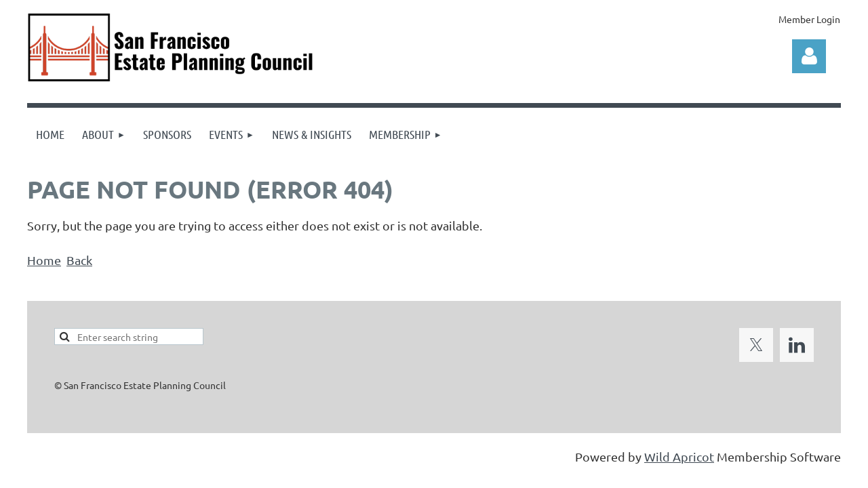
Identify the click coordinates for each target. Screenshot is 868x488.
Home (44, 260)
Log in (809, 56)
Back (79, 260)
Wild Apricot (679, 456)
